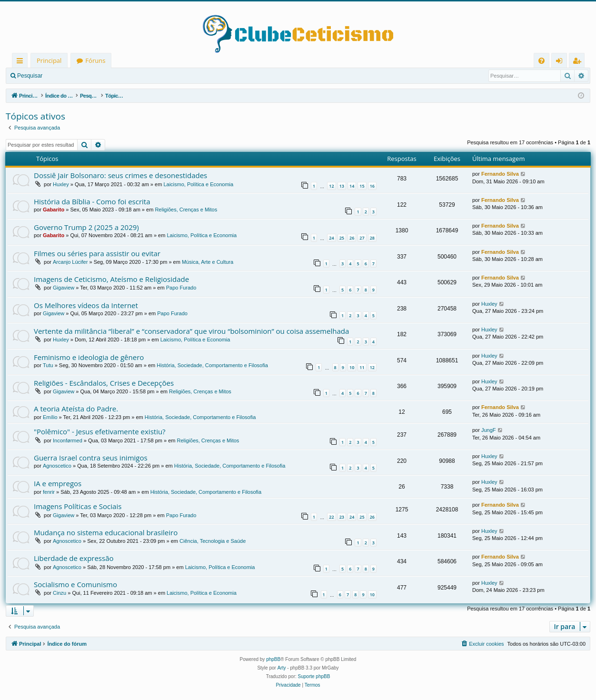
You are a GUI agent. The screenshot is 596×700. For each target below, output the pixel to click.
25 (342, 238)
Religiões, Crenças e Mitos (186, 210)
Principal (49, 60)
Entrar (65, 76)
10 (352, 367)
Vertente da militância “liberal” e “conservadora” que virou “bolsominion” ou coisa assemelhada (191, 331)
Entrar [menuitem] (561, 62)
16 (372, 186)
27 (362, 238)
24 (331, 238)
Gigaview (64, 288)
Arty (282, 668)
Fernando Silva (500, 174)
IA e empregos (58, 483)
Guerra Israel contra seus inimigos (91, 458)
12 (331, 186)
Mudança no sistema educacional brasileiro (106, 532)
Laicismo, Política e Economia (198, 184)
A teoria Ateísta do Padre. (76, 409)
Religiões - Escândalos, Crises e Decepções (104, 383)
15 (362, 186)
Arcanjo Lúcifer (70, 262)
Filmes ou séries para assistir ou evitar (97, 253)
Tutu (48, 365)
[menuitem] (541, 61)
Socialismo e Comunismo (75, 584)
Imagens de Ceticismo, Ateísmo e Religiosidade (111, 279)
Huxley (61, 184)
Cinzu (60, 593)
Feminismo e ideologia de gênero (89, 357)
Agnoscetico (57, 466)
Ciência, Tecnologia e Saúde (213, 541)
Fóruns (95, 60)
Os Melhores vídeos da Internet (86, 305)
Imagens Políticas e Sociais (78, 506)
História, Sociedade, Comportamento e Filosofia (212, 365)
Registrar (98, 76)
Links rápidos (22, 62)
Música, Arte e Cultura (208, 262)
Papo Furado (181, 288)
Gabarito (54, 210)
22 (331, 517)
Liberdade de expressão (74, 558)
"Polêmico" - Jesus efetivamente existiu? (100, 431)
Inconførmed (68, 440)
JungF (489, 430)
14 (352, 186)
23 (342, 517)
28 (372, 238)
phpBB (273, 659)
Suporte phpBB (314, 676)
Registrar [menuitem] (579, 62)
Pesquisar (30, 76)
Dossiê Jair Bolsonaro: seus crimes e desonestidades (120, 175)
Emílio (50, 417)
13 (342, 186)
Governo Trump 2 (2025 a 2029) (86, 227)
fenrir (49, 492)
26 (352, 238)
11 (362, 367)
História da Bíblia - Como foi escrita (92, 201)
